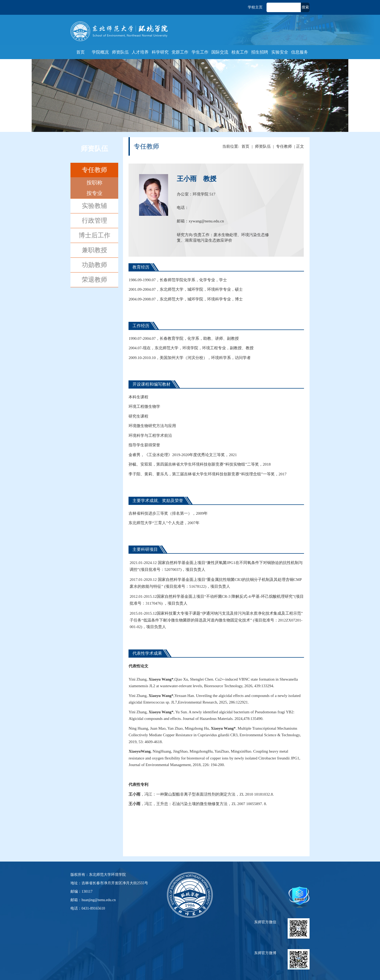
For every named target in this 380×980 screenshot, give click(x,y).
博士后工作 (94, 235)
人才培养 (140, 52)
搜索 (305, 7)
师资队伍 (120, 52)
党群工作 (180, 52)
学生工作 (200, 52)
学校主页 (255, 7)
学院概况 (100, 52)
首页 (80, 52)
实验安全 (280, 52)
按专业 (94, 193)
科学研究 (160, 52)
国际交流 (220, 52)
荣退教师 (94, 280)
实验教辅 (94, 206)
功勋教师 (94, 265)
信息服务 (300, 52)
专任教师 (94, 170)
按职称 (94, 183)
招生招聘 (260, 52)
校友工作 (240, 52)
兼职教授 (94, 250)
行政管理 (94, 221)
